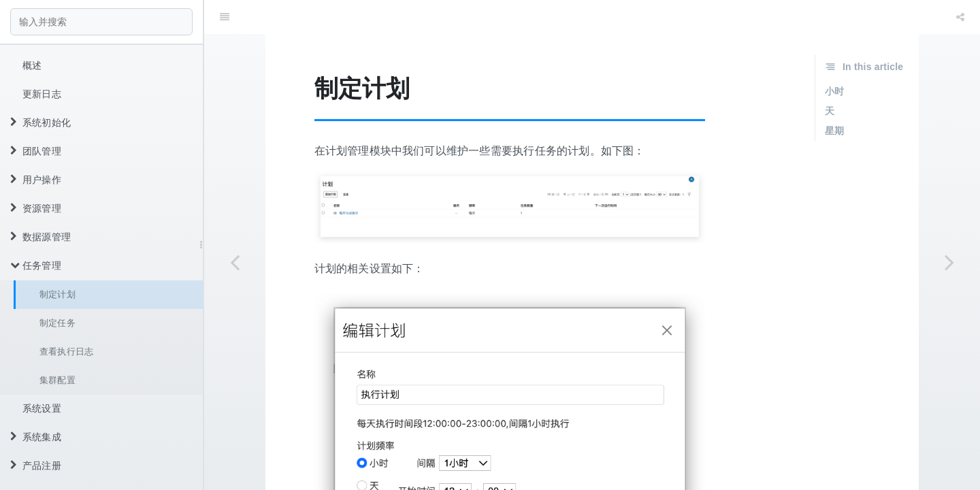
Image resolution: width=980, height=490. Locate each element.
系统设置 (42, 408)
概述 (32, 65)
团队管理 (36, 151)
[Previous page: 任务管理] (235, 262)
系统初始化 (40, 122)
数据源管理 (40, 237)
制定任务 (58, 323)
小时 (834, 57)
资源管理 (36, 208)
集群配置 (58, 380)
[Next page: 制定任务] (949, 262)
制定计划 (58, 294)
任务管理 (36, 265)
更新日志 (42, 94)
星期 (834, 97)
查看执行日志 (66, 352)
